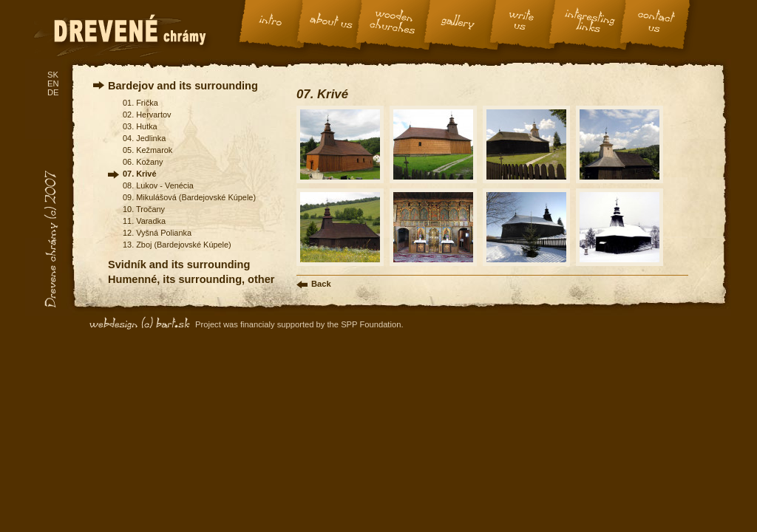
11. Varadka (144, 221)
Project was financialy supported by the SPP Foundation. (299, 324)
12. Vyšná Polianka (157, 233)
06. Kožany (143, 162)
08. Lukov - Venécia (158, 185)
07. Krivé (139, 174)
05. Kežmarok (147, 150)
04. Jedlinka (144, 138)
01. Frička (140, 103)
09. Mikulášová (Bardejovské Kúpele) (189, 197)
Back (321, 284)
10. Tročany (144, 209)
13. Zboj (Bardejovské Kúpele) (177, 245)
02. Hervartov (147, 115)
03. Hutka (140, 126)
